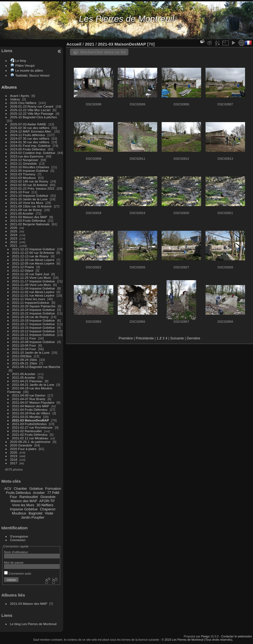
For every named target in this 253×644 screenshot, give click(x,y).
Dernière (194, 338)
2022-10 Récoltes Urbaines (30, 167)
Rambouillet (29, 497)
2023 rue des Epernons (27, 156)
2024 (14, 235)
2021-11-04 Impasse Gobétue (33, 288)
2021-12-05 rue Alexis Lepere (33, 263)
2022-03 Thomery (23, 174)
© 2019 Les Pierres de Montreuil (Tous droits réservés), (197, 640)
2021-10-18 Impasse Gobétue (33, 320)
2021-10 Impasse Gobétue (29, 196)
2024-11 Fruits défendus (28, 135)
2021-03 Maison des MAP (29, 217)
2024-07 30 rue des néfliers (30, 138)
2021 (14, 245)
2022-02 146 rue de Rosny (29, 181)
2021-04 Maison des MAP (31, 406)
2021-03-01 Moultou (26, 417)
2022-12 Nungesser (24, 160)
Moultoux (19, 513)
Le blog (21, 61)
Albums (9, 87)
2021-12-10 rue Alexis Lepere (33, 260)
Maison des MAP (24, 501)
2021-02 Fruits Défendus (30, 435)
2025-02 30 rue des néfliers (30, 128)
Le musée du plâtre (29, 70)
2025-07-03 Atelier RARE (28, 124)
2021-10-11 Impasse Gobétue (33, 335)
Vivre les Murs (23, 505)
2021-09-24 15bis (25, 360)
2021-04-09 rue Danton (29, 395)
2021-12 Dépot (23, 270)
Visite (49, 513)
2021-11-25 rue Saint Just (31, 274)
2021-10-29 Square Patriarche (34, 306)
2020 (14, 452)
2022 (14, 242)
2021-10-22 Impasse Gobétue (33, 313)
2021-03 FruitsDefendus (29, 424)
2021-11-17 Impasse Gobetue (33, 281)
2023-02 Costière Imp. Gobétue (33, 153)
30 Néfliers (45, 505)
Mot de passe (14, 562)
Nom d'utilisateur (16, 552)
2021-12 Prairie (23, 267)
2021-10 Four (20, 192)
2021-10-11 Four (24, 338)
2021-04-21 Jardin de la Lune (33, 385)
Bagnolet (36, 513)
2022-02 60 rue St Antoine (29, 185)
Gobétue (36, 489)
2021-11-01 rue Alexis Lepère (33, 295)
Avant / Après (20, 96)
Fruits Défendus (18, 493)
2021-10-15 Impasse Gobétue (33, 327)
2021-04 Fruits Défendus (30, 410)
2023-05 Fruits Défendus (28, 149)
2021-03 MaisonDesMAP (31, 420)
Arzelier (39, 493)
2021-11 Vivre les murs (29, 299)
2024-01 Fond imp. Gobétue (30, 146)
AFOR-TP (47, 501)
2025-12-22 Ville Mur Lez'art (30, 110)
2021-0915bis (22, 356)
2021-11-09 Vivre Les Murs (32, 285)
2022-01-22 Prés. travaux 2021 (32, 188)
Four (13, 497)
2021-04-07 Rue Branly (29, 399)
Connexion (18, 540)
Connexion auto (18, 573)
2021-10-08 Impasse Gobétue (33, 342)
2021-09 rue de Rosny (26, 210)
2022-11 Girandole (23, 163)
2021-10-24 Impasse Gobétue (33, 310)
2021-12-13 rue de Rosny (30, 256)
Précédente (145, 338)
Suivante (177, 338)
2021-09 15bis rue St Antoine (31, 206)
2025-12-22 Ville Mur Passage (32, 113)
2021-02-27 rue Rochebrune (32, 427)
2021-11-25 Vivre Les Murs (32, 278)
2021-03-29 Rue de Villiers (31, 413)
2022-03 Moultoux (23, 178)
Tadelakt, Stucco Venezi (33, 75)
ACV (8, 489)
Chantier (20, 489)
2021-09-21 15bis (25, 363)
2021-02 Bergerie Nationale (30, 224)
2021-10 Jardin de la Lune (29, 199)
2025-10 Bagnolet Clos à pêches (34, 117)
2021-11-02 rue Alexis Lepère (33, 292)
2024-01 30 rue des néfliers (30, 142)
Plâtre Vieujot (25, 65)
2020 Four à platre (23, 449)
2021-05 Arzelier (22, 213)
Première (126, 338)
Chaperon (48, 509)
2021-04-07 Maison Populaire (33, 402)
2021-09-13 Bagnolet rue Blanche (36, 367)
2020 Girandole (21, 445)
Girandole (48, 497)
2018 (14, 459)
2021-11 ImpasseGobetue (31, 303)
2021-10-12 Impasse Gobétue (33, 331)
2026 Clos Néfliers (23, 103)
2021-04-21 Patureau (27, 381)
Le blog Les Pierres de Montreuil (33, 624)
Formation (53, 489)
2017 (14, 463)
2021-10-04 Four (24, 345)
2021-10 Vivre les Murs (27, 203)
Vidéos (15, 99)
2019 (14, 456)
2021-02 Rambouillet (27, 431)
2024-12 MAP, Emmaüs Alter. (31, 131)
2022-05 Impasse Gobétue (29, 171)
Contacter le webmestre (237, 636)
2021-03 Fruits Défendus (28, 220)
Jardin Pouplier (33, 517)
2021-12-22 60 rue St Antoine (33, 253)
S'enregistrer (19, 536)
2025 (14, 231)
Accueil (74, 44)
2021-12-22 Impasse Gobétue (33, 249)
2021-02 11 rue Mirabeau (30, 438)
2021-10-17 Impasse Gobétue (33, 324)
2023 (14, 238)
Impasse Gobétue (24, 509)
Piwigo (205, 636)
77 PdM (53, 493)
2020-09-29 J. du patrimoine (30, 442)
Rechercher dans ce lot (103, 52)
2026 (14, 228)
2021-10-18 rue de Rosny (30, 317)
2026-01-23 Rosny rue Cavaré (32, 106)
